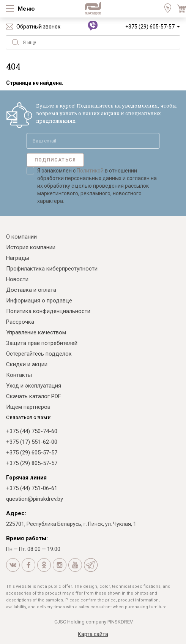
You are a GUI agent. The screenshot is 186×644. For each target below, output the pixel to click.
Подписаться (55, 160)
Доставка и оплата (31, 290)
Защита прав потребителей (42, 343)
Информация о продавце (39, 301)
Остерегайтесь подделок (39, 354)
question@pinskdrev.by (35, 499)
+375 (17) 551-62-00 (32, 442)
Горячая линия (26, 478)
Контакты (19, 375)
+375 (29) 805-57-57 (32, 463)
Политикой (90, 171)
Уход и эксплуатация (34, 386)
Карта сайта (93, 634)
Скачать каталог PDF (34, 396)
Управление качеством (36, 332)
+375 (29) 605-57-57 (150, 27)
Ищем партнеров (28, 407)
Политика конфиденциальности (48, 311)
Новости (17, 279)
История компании (31, 247)
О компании (21, 237)
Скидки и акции (27, 364)
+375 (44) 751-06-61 (32, 488)
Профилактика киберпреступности (52, 269)
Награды (18, 258)
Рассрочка (20, 322)
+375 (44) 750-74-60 (32, 431)
